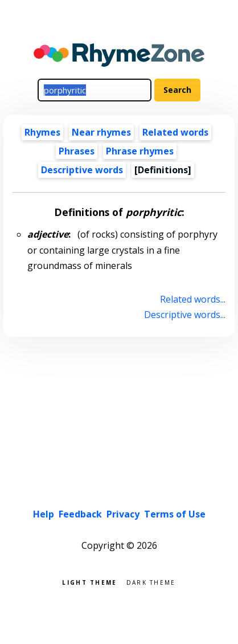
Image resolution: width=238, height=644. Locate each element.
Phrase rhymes (140, 151)
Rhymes (42, 132)
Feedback (80, 514)
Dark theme (151, 582)
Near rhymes (101, 132)
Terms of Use (175, 514)
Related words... (193, 299)
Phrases (77, 151)
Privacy (123, 514)
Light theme (89, 582)
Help (44, 514)
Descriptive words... (185, 315)
